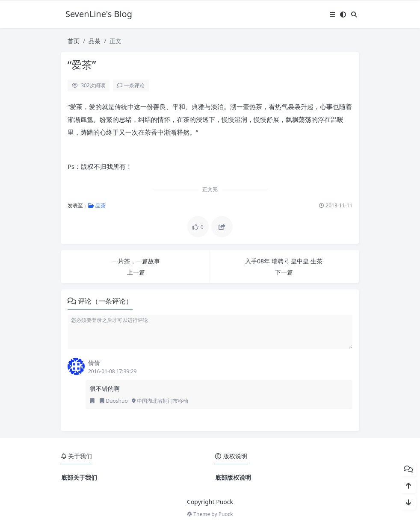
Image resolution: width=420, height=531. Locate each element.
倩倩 (94, 363)
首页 (74, 41)
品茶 (95, 41)
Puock (226, 514)
